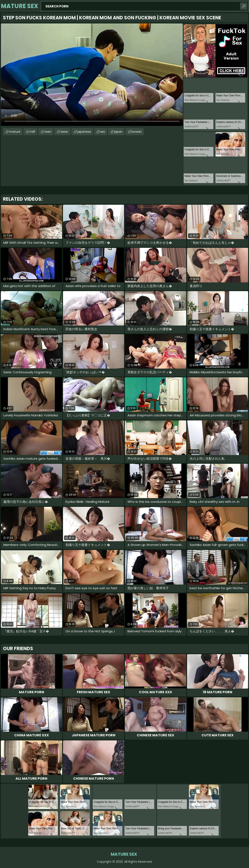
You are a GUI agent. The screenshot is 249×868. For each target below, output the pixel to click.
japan (118, 132)
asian (64, 132)
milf (32, 132)
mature (15, 132)
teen (48, 132)
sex (103, 132)
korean (137, 132)
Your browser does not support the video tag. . (92, 75)
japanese (84, 132)
